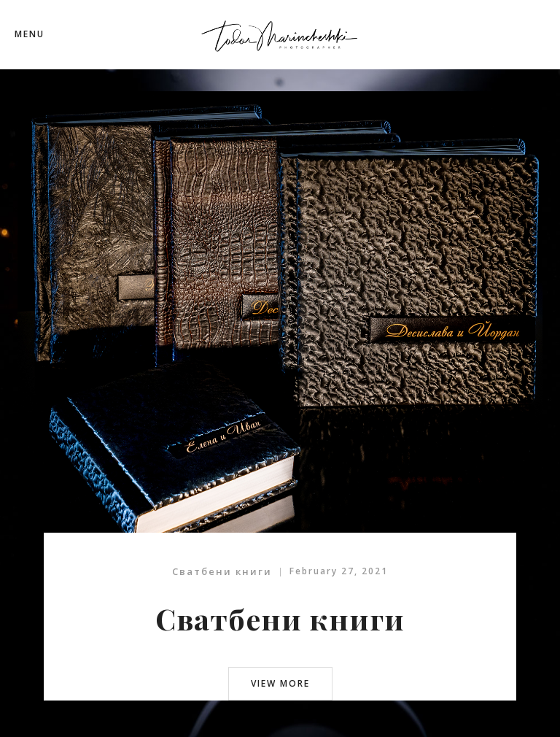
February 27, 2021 (339, 571)
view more (280, 683)
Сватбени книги (222, 571)
